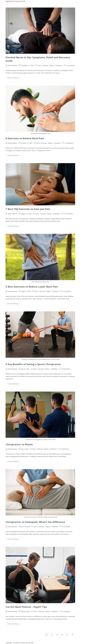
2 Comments (67, 291)
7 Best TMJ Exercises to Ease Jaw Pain (28, 209)
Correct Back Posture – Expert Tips (26, 607)
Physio (52, 65)
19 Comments (69, 143)
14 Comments (71, 65)
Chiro (40, 65)
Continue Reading (14, 77)
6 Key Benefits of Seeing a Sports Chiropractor (33, 364)
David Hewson (12, 65)
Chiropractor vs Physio (19, 444)
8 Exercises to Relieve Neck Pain (25, 138)
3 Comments (66, 369)
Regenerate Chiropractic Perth (15, 1)
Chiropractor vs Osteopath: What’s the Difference (35, 522)
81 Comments (68, 214)
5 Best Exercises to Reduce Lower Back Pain (32, 287)
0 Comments (66, 527)
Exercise (45, 65)
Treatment (59, 65)
